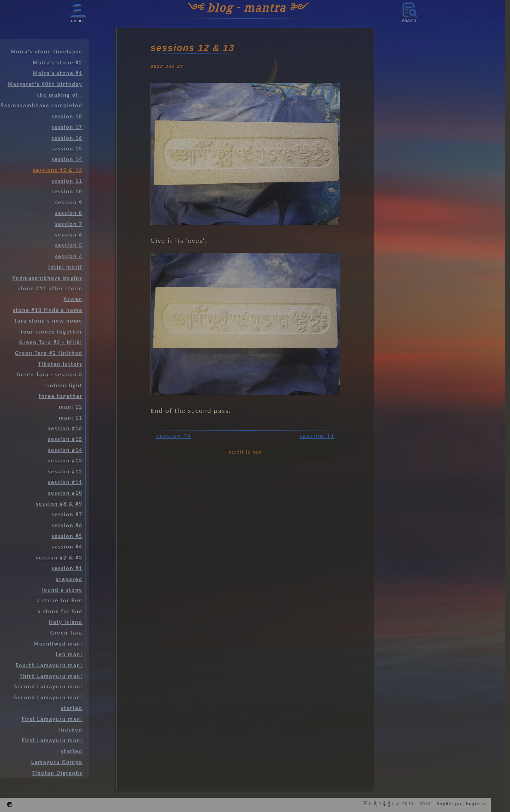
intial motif (65, 267)
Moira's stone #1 (58, 73)
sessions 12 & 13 (58, 170)
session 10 (67, 191)
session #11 (65, 482)
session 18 (67, 116)
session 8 (69, 213)
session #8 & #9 (59, 504)
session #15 (65, 439)
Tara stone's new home (48, 321)
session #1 (67, 568)
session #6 (67, 525)
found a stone (62, 590)
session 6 (69, 235)
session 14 (174, 436)
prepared (69, 579)
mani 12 (71, 407)
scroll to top (245, 452)
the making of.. (60, 95)
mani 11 (71, 418)
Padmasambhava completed (41, 105)
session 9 (69, 202)
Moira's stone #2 (58, 63)
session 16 (67, 138)
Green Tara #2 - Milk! (51, 342)
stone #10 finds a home (47, 310)
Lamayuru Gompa (57, 762)
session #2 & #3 (59, 558)
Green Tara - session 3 (50, 374)
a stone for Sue (60, 611)
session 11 (317, 436)
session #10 (65, 493)
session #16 (65, 428)
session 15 (67, 149)
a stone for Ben (60, 600)
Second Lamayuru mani (48, 686)
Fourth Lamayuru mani (49, 665)
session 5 (69, 245)
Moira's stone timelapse (46, 52)
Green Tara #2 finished (49, 353)
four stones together (52, 332)
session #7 (67, 514)
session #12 (65, 472)
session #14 (65, 450)
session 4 (69, 256)
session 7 (69, 224)
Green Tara (66, 633)
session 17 (67, 127)
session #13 (65, 461)
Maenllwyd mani (58, 644)
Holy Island (66, 622)
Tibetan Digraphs (57, 773)
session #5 (67, 536)
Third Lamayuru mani (51, 676)
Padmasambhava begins (47, 278)
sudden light (64, 385)
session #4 (67, 547)
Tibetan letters (60, 364)
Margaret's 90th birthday (45, 84)
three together (60, 396)
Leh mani (69, 654)
